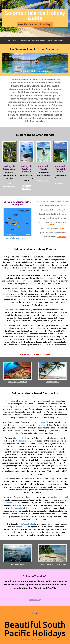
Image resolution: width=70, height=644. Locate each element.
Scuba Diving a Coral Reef (17, 372)
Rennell (62, 210)
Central (61, 228)
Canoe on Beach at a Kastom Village (52, 555)
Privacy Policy (42, 640)
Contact (34, 640)
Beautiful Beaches (52, 372)
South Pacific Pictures (56, 40)
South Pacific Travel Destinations (33, 40)
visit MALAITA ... (44, 181)
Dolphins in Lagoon (17, 555)
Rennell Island (29, 524)
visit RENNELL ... (61, 183)
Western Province (62, 202)
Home (8, 40)
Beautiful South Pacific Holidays (35, 24)
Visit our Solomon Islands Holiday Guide (35, 354)
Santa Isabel (11, 503)
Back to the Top (35, 600)
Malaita (19, 508)
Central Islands (40, 422)
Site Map (50, 640)
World (15, 40)
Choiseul (64, 497)
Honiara (53, 224)
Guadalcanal (61, 237)
